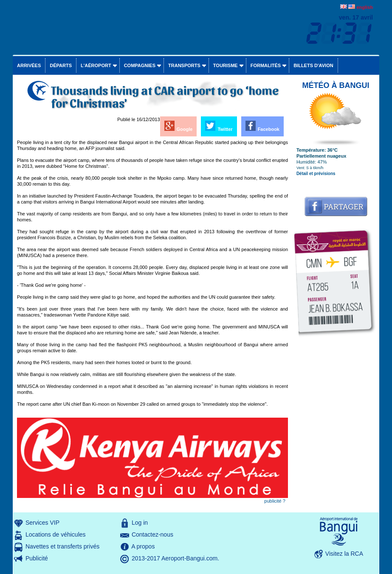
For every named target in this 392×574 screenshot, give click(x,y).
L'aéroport (96, 65)
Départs (61, 65)
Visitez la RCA (344, 554)
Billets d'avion (313, 65)
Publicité (37, 558)
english (365, 7)
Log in (140, 523)
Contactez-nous (152, 534)
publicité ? (275, 501)
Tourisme (226, 65)
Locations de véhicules (56, 534)
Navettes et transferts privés (62, 546)
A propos (143, 546)
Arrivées (29, 65)
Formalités (266, 65)
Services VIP (42, 523)
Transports (184, 65)
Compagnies (140, 65)
